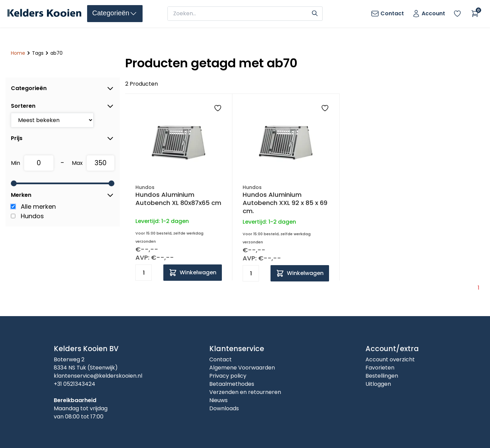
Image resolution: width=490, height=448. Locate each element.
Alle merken (38, 206)
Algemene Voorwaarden (242, 368)
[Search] (315, 13)
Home (18, 53)
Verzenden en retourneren (245, 392)
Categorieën (63, 88)
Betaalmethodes (232, 384)
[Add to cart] (193, 273)
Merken (63, 195)
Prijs (63, 138)
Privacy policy (228, 376)
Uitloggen (378, 384)
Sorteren (63, 106)
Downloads (224, 408)
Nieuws (218, 400)
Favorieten (380, 368)
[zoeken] (239, 14)
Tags (38, 53)
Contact (220, 359)
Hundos (32, 216)
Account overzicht (390, 359)
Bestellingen (382, 376)
